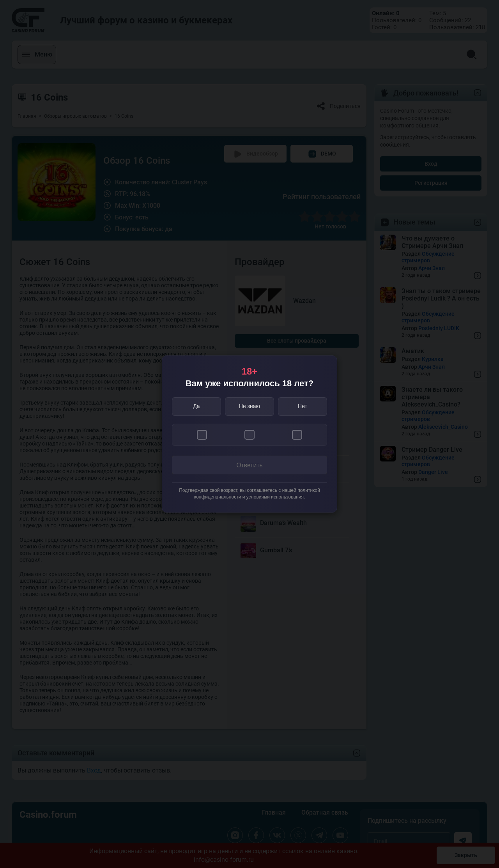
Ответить (249, 465)
